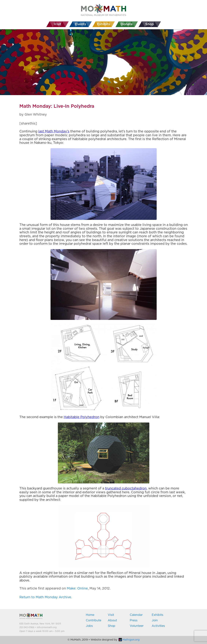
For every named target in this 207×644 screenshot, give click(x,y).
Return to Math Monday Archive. (46, 597)
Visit (111, 615)
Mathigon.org (129, 640)
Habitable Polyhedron (82, 417)
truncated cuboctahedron (126, 489)
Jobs (89, 626)
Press (134, 620)
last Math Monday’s (54, 132)
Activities (158, 626)
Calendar (136, 615)
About (112, 620)
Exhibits (157, 615)
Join (155, 620)
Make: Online (77, 589)
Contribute (94, 620)
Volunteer (137, 626)
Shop (112, 626)
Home (90, 615)
